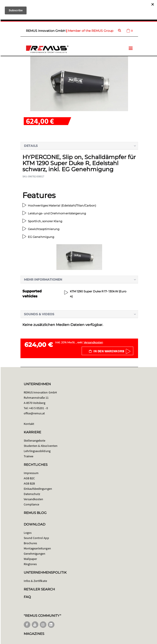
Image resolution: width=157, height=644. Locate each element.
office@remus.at (34, 413)
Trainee (29, 456)
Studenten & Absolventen (41, 446)
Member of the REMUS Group (91, 31)
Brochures (30, 543)
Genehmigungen (35, 554)
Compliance (32, 504)
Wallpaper (30, 559)
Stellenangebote (35, 441)
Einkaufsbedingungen (38, 489)
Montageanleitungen (37, 548)
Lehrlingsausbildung (37, 451)
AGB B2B (29, 483)
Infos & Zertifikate (35, 581)
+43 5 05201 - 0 (38, 408)
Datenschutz (32, 494)
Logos (28, 533)
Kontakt (29, 424)
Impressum (31, 473)
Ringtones (30, 564)
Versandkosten (93, 342)
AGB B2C (29, 478)
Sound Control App (36, 538)
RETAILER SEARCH (39, 589)
